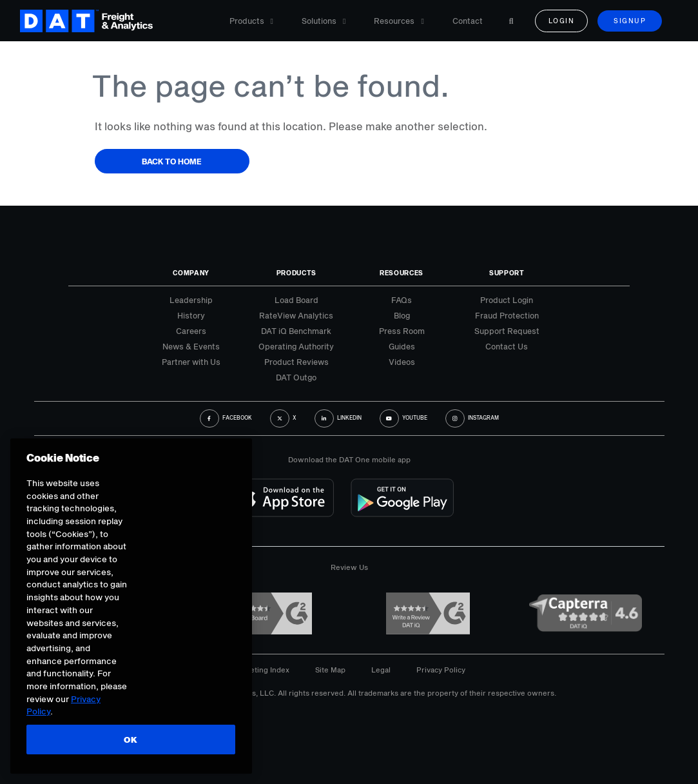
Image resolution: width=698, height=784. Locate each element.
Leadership (191, 300)
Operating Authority (296, 346)
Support (507, 273)
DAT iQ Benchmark (296, 331)
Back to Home (172, 161)
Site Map (330, 670)
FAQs (402, 300)
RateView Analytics (296, 315)
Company (191, 273)
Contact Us (507, 346)
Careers (191, 331)
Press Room (402, 331)
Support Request (507, 331)
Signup (630, 21)
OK (131, 740)
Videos (402, 362)
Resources (399, 21)
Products (251, 21)
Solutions (324, 21)
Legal (381, 670)
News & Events (191, 346)
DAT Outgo (296, 377)
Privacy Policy (441, 670)
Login (562, 21)
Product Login (507, 300)
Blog (402, 315)
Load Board (296, 300)
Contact (468, 21)
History (191, 315)
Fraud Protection (507, 315)
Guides (402, 346)
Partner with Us (191, 362)
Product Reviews (296, 362)
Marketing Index (261, 670)
